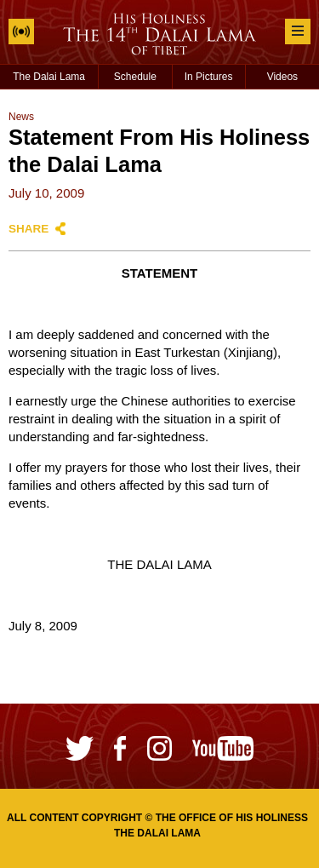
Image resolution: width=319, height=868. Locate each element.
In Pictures (209, 77)
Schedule (135, 77)
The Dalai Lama (49, 77)
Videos (282, 77)
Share (28, 229)
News (21, 117)
